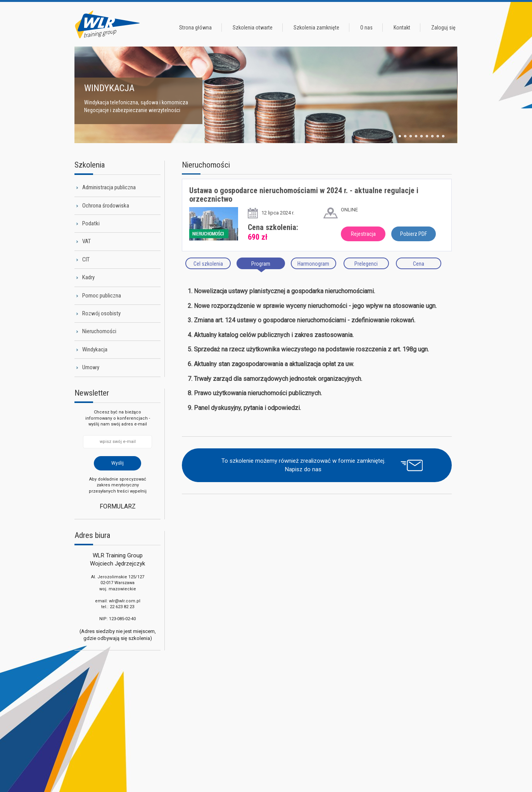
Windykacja (95, 349)
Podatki (91, 223)
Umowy (91, 367)
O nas (366, 28)
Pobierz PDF (414, 234)
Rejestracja (363, 234)
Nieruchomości (99, 331)
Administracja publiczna (109, 187)
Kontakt (402, 28)
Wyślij (117, 463)
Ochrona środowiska (106, 206)
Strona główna (195, 28)
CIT (86, 259)
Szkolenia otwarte (253, 28)
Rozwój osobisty (101, 313)
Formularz (118, 506)
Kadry (88, 277)
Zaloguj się (443, 28)
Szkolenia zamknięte (316, 28)
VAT (86, 241)
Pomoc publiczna (102, 296)
